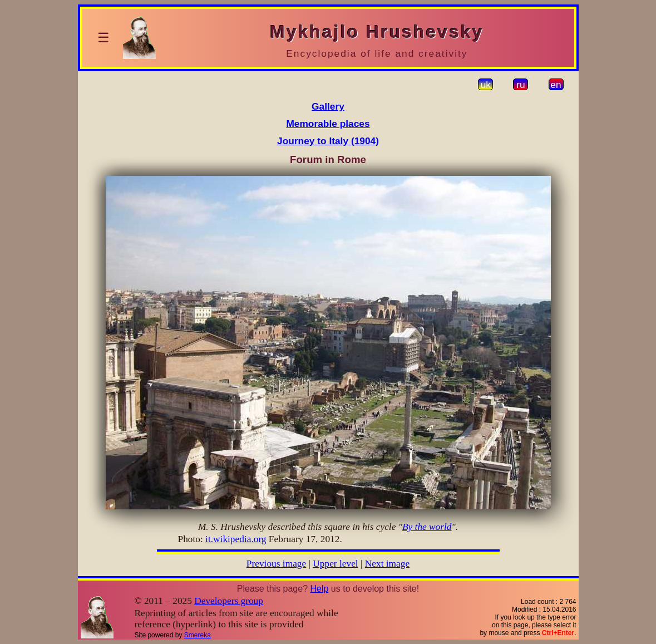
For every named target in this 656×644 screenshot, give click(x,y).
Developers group (229, 601)
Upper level (335, 564)
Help (319, 589)
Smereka (198, 635)
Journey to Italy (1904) (328, 141)
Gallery (328, 106)
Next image (387, 564)
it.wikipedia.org (236, 539)
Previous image (276, 564)
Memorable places (328, 124)
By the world (427, 527)
